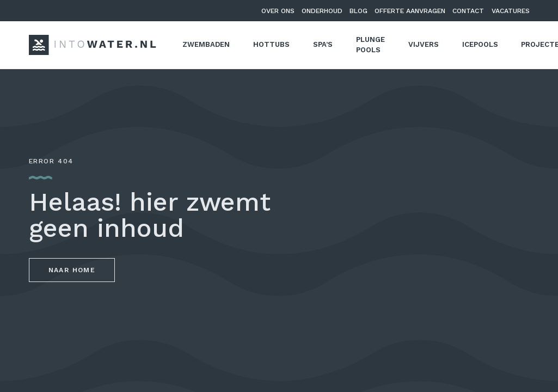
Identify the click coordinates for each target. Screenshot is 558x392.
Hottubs (271, 44)
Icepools (480, 44)
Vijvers (424, 44)
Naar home (72, 270)
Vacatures (511, 11)
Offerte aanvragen (410, 11)
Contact (468, 11)
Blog (358, 11)
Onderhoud (322, 11)
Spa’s (323, 44)
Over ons (278, 11)
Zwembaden (206, 44)
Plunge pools (370, 45)
